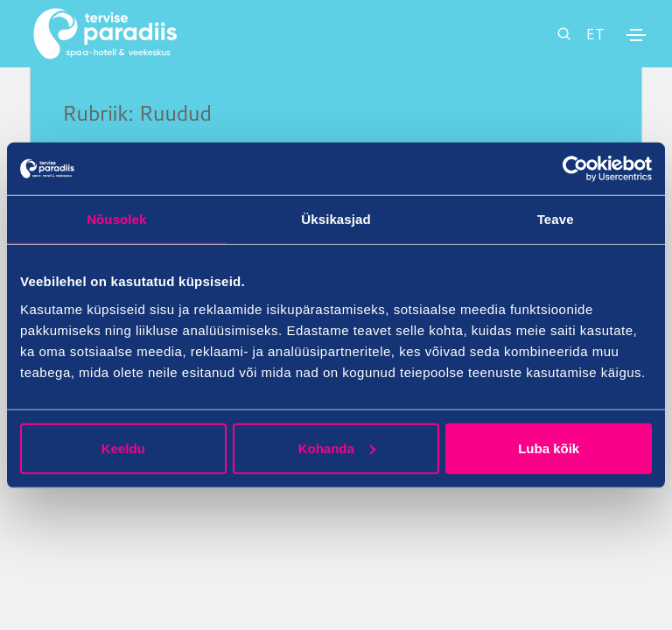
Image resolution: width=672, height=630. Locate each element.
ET (595, 34)
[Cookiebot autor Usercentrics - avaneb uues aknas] (575, 169)
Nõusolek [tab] (116, 219)
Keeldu (123, 448)
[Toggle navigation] (636, 35)
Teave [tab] (556, 219)
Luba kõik (549, 448)
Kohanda (337, 448)
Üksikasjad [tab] (336, 219)
